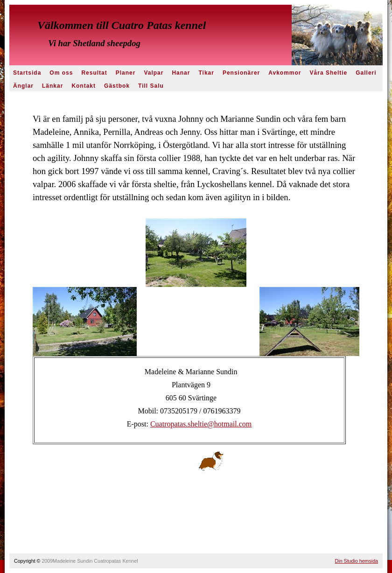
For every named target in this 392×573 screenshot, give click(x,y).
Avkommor (285, 73)
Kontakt (84, 86)
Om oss (61, 73)
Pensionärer (241, 73)
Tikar (206, 73)
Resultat (94, 73)
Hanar (181, 73)
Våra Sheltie (329, 73)
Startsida (27, 73)
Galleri (366, 73)
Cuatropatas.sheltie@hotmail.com (201, 424)
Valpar (154, 73)
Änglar (23, 86)
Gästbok (117, 86)
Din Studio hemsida (357, 561)
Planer (126, 73)
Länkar (52, 86)
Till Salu (151, 86)
